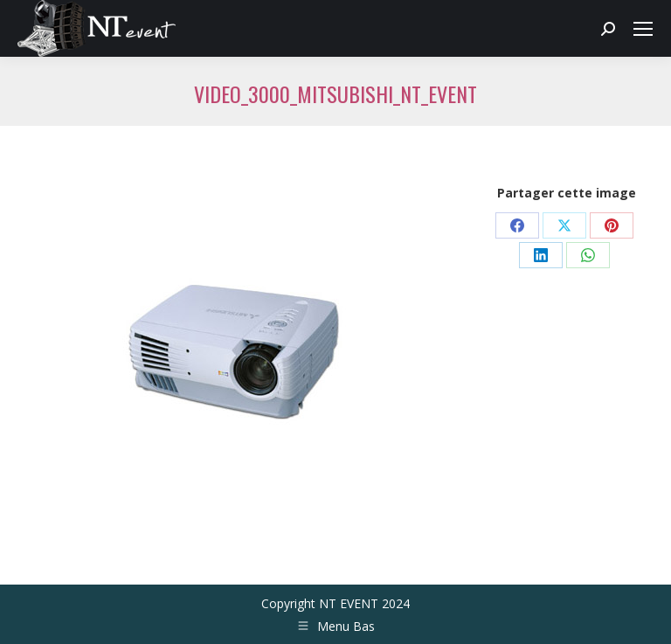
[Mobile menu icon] (643, 29)
